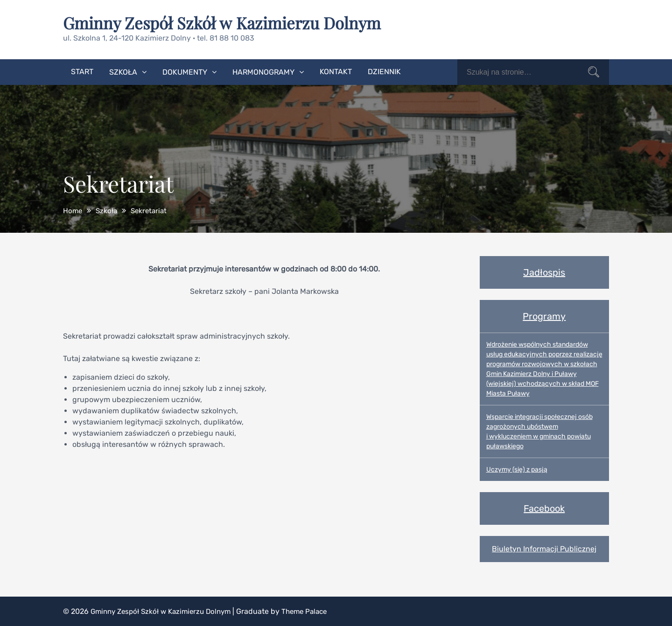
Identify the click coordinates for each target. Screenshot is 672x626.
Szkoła (123, 72)
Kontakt (336, 71)
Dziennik (384, 71)
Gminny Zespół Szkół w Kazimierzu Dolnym (227, 22)
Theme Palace (315, 611)
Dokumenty (185, 72)
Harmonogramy (263, 72)
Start (82, 71)
